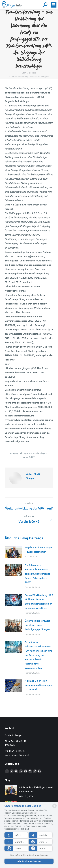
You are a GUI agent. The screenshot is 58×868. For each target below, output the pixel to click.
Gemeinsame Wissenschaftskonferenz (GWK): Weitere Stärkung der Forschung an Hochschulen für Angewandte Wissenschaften (39, 655)
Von (37, 453)
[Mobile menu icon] (54, 5)
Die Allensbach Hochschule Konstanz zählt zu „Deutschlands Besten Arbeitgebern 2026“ (37, 574)
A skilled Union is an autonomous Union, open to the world (39, 685)
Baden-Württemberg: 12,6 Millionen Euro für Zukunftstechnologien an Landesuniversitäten (39, 602)
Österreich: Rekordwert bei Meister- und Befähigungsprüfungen (37, 625)
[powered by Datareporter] (54, 808)
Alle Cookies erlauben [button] (29, 861)
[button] (16, 835)
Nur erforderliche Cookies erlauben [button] (29, 855)
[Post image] (13, 552)
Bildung (23, 453)
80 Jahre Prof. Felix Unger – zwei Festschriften (39, 550)
